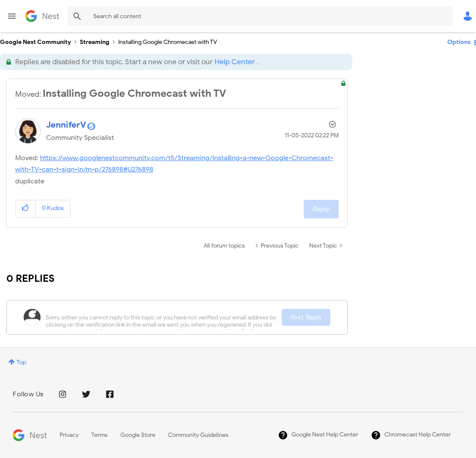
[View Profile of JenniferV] (66, 125)
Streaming (95, 42)
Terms (99, 435)
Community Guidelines (198, 435)
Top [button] (21, 362)
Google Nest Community (42, 16)
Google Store (138, 435)
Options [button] (459, 42)
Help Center (235, 62)
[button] (26, 209)
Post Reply (306, 317)
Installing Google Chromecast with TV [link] (168, 42)
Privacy (69, 435)
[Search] (260, 16)
